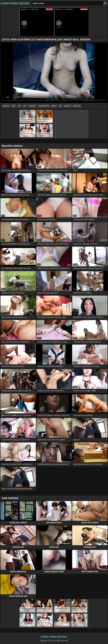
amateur (6, 106)
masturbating (44, 106)
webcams (77, 106)
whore (54, 106)
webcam (67, 106)
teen (14, 106)
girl (60, 106)
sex (25, 106)
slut (19, 106)
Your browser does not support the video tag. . (54, 73)
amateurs (32, 106)
